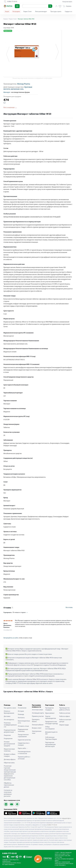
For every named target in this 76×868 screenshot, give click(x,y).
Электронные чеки (37, 732)
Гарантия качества (24, 740)
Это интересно (9, 720)
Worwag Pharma (24, 84)
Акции (7, 12)
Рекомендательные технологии (24, 753)
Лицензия (7, 735)
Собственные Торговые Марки (51, 738)
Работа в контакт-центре (65, 721)
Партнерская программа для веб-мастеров (50, 745)
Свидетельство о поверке (24, 744)
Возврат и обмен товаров (10, 755)
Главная (6, 19)
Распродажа (16, 12)
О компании (22, 708)
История (21, 711)
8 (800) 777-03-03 (52, 825)
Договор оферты (10, 760)
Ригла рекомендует (41, 12)
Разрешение (8, 739)
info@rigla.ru (62, 865)
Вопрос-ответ (37, 728)
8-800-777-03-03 (10, 854)
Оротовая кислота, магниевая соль (18, 88)
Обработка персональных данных (9, 785)
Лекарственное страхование (23, 736)
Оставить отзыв (23, 726)
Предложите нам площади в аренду (52, 723)
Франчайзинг (50, 713)
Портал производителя (51, 717)
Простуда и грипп (56, 12)
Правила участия (38, 716)
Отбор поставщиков (50, 728)
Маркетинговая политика (9, 750)
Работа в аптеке (65, 713)
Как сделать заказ (10, 708)
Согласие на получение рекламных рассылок (8, 793)
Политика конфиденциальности (10, 725)
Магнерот (7, 92)
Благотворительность (24, 722)
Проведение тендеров (49, 709)
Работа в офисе (65, 716)
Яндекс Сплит (28, 12)
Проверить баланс (36, 721)
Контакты (21, 718)
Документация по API (51, 733)
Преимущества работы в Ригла (65, 709)
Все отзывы (69, 608)
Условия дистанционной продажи (9, 744)
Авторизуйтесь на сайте (11, 638)
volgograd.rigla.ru (66, 818)
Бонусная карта (67, 2)
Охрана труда (64, 725)
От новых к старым (14, 613)
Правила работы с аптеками (24, 758)
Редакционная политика (23, 730)
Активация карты (38, 713)
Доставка (7, 716)
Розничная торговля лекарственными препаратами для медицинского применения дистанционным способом (10, 773)
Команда (21, 714)
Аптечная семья (37, 710)
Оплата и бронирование (9, 712)
